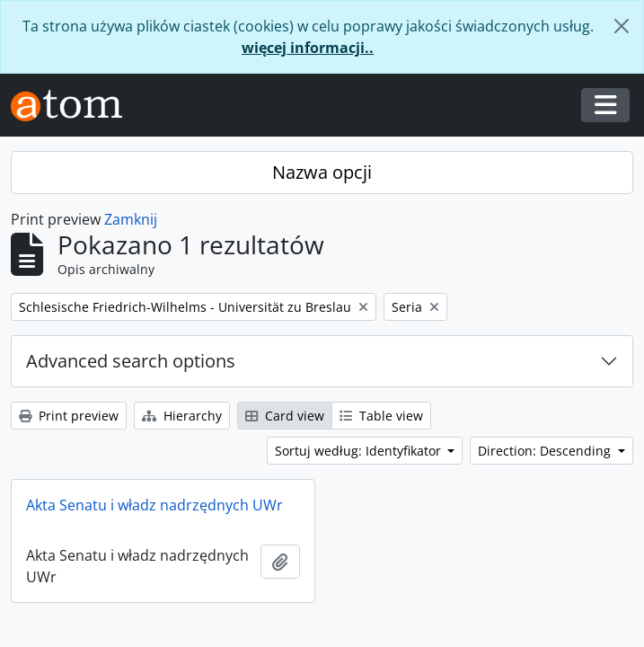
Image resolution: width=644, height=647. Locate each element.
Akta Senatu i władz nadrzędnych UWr (154, 505)
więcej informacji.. (308, 48)
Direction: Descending (546, 451)
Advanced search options (131, 361)
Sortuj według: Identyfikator (360, 451)
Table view (381, 416)
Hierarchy (182, 416)
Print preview (69, 416)
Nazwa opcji (322, 172)
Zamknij (131, 219)
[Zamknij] (622, 26)
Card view (285, 416)
